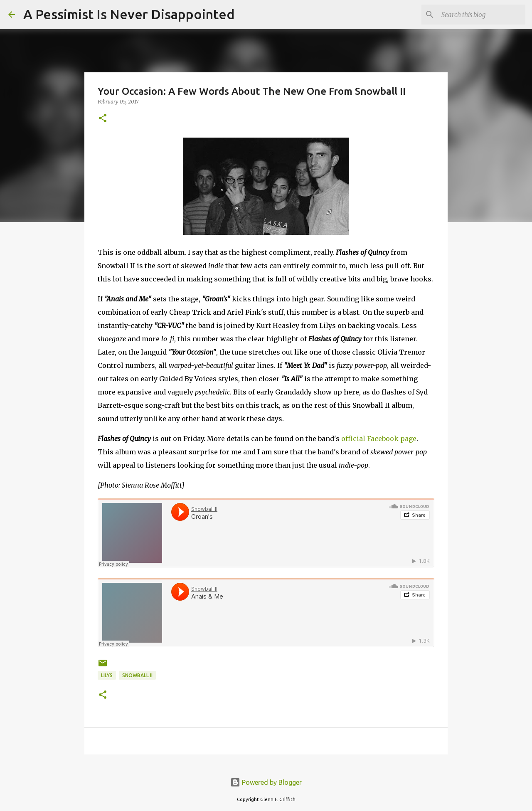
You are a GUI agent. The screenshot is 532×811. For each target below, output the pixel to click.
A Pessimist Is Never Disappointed (129, 14)
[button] (103, 119)
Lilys (107, 675)
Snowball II (137, 675)
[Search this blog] (482, 15)
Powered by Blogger (266, 782)
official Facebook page (379, 439)
